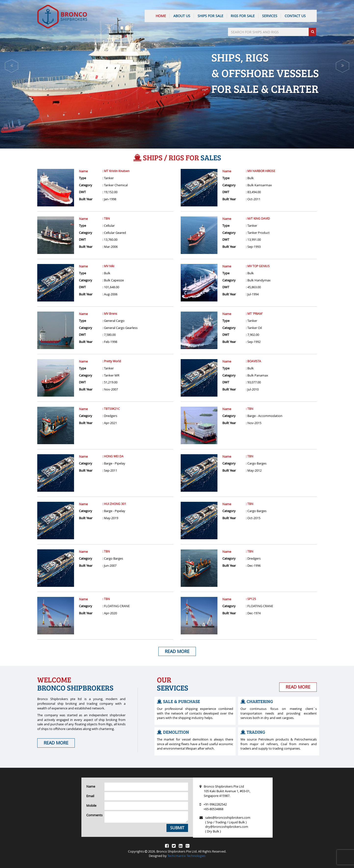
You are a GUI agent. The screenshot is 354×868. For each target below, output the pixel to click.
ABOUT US (182, 16)
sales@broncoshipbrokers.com (228, 818)
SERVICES (270, 16)
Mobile (91, 805)
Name (83, 171)
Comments (94, 815)
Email (90, 796)
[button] (12, 66)
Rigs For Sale (243, 16)
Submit (177, 828)
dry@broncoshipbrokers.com (227, 827)
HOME (161, 16)
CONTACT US (295, 16)
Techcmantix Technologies (186, 856)
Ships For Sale (210, 16)
